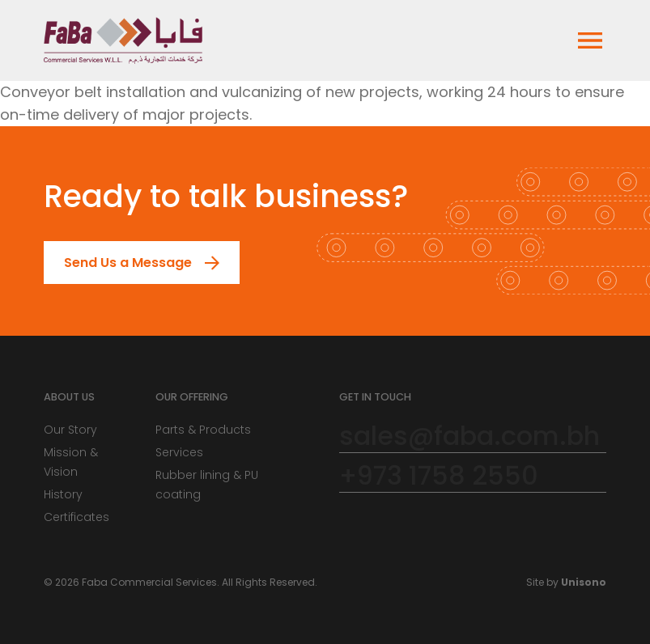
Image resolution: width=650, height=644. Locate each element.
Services (179, 452)
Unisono (584, 582)
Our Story (70, 430)
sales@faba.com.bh (469, 436)
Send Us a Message (118, 263)
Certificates (76, 517)
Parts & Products (203, 430)
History (63, 494)
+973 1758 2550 (439, 476)
